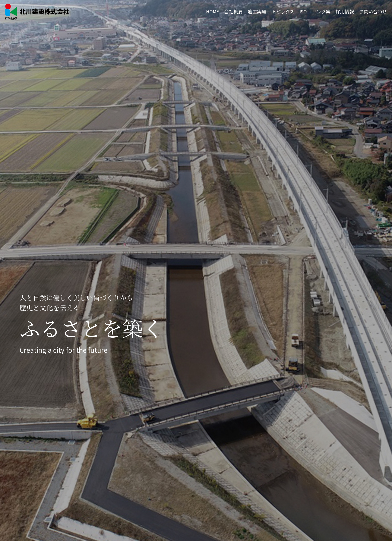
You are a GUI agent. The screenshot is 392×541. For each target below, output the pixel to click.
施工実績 (257, 11)
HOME (213, 11)
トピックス (283, 11)
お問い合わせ (373, 11)
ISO (303, 11)
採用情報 (345, 11)
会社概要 (234, 11)
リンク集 (321, 11)
